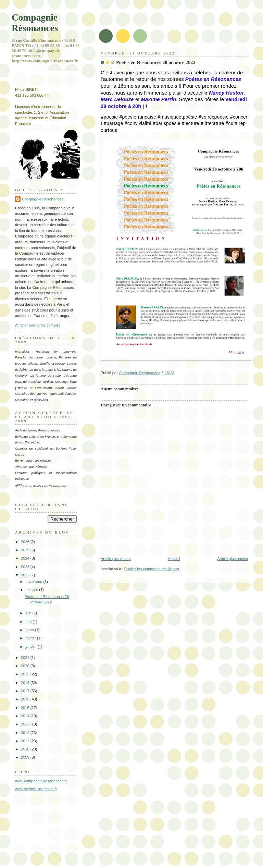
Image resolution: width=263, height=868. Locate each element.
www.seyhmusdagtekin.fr (36, 789)
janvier (32, 647)
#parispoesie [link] (166, 123)
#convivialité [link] (138, 123)
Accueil (174, 559)
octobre (32, 590)
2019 (26, 674)
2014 (26, 716)
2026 (26, 542)
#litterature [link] (212, 123)
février (31, 638)
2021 (26, 658)
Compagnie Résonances (35, 23)
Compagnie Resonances (43, 199)
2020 (26, 666)
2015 (26, 708)
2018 (26, 683)
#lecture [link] (190, 123)
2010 (26, 749)
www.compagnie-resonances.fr (41, 781)
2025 (26, 550)
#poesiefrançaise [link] (138, 117)
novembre (34, 582)
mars (30, 630)
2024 (26, 558)
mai (29, 622)
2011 (26, 741)
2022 (26, 575)
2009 (26, 757)
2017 (26, 691)
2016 (26, 699)
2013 (26, 724)
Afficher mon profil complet (37, 325)
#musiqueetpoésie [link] (177, 117)
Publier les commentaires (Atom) (152, 569)
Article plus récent (116, 559)
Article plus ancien (233, 559)
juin (29, 613)
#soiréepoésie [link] (213, 117)
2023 (26, 567)
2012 (26, 733)
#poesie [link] (109, 117)
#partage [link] (113, 123)
